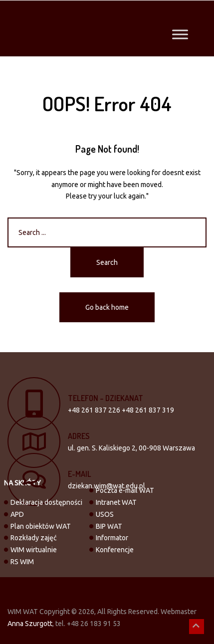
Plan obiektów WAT (41, 526)
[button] (197, 627)
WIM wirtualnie (34, 550)
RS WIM (22, 562)
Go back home (107, 307)
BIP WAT (109, 526)
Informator (112, 538)
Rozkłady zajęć (34, 538)
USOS (105, 514)
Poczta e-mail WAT (125, 490)
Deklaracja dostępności (46, 502)
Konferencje (115, 550)
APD (17, 514)
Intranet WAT (116, 502)
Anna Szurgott (30, 624)
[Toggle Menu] (180, 34)
